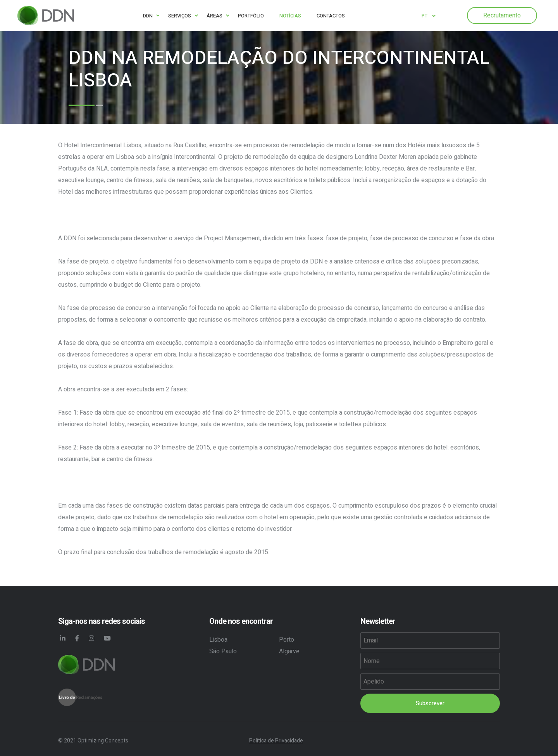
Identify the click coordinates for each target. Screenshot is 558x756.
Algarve (289, 651)
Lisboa (218, 640)
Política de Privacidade (276, 741)
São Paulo (223, 651)
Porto (287, 640)
